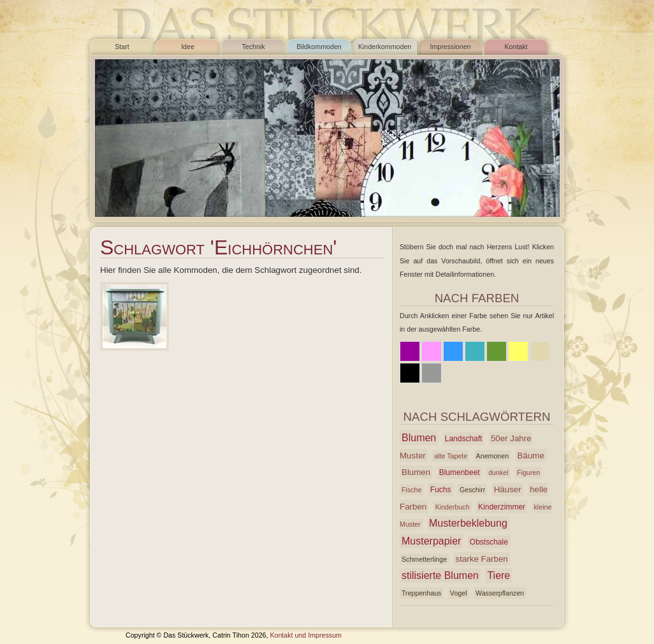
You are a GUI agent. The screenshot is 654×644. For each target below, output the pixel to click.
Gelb (518, 351)
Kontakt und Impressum (306, 635)
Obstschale (489, 542)
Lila (410, 351)
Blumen (419, 438)
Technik (253, 47)
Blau (453, 351)
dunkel (498, 472)
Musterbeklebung (468, 523)
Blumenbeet (460, 472)
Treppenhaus (421, 593)
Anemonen (493, 456)
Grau (432, 373)
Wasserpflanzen (500, 593)
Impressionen (451, 47)
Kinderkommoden (385, 47)
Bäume (531, 456)
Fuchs (441, 490)
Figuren (528, 472)
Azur (475, 351)
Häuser (508, 489)
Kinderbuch (453, 507)
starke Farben (482, 559)
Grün (497, 351)
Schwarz (410, 373)
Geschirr (472, 490)
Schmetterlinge (424, 559)
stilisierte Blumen (440, 575)
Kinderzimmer (502, 507)
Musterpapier (431, 541)
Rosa (432, 351)
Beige (540, 351)
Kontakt (516, 47)
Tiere (498, 575)
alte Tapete (451, 456)
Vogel (459, 593)
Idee (188, 47)
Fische (411, 490)
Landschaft (464, 439)
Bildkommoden (319, 47)
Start (122, 47)
